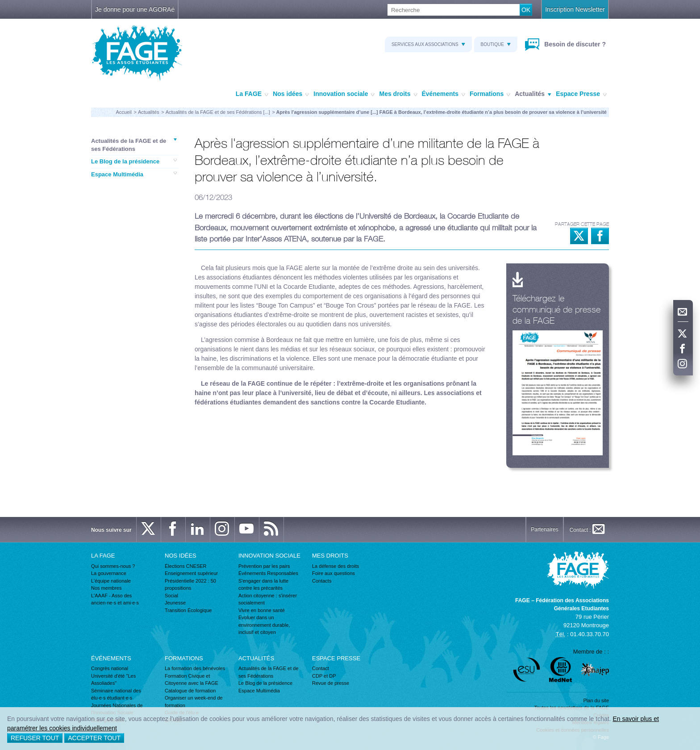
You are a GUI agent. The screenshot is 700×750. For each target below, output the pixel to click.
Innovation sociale (344, 94)
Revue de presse (331, 683)
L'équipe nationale (111, 581)
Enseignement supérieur (191, 573)
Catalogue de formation (190, 691)
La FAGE (252, 94)
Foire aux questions (333, 573)
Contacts (322, 581)
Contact (321, 668)
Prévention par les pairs (264, 566)
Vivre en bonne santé (262, 610)
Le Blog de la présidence (134, 161)
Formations (490, 94)
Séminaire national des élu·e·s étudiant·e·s (116, 694)
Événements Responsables (268, 573)
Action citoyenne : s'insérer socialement (268, 599)
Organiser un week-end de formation (194, 702)
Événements (444, 94)
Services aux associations (428, 44)
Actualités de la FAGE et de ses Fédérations (134, 145)
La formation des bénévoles (195, 668)
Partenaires (544, 529)
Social (171, 596)
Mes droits (398, 94)
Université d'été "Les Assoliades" (113, 680)
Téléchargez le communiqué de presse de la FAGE (556, 309)
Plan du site (596, 700)
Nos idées (291, 94)
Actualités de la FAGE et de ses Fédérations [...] (218, 112)
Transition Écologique (188, 610)
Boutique (496, 44)
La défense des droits (335, 566)
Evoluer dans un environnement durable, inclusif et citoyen (264, 625)
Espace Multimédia (134, 174)
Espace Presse (581, 94)
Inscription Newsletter (575, 9)
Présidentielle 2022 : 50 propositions (190, 585)
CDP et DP (324, 676)
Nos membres (106, 588)
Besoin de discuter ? (574, 44)
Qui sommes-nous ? (113, 566)
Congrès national (110, 668)
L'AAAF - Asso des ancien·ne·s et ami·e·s (115, 599)
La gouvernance (109, 573)
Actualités (533, 94)
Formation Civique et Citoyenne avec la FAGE (192, 680)
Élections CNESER (186, 566)
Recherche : (0, 4)
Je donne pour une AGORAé (135, 9)
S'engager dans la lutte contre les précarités (263, 585)
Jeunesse (175, 603)
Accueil (123, 112)
